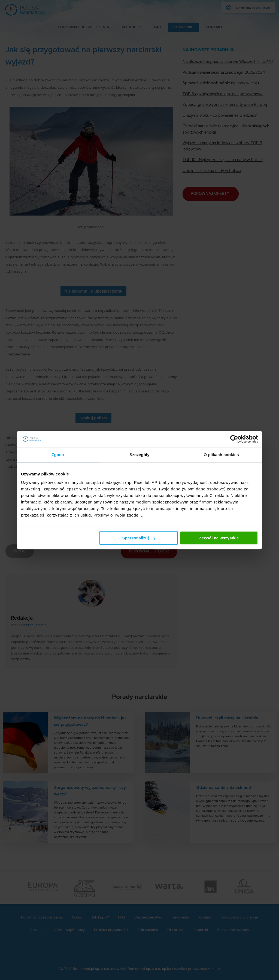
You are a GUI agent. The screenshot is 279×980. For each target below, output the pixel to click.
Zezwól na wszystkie (219, 538)
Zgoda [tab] (58, 455)
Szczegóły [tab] (139, 455)
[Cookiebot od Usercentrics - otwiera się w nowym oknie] (234, 439)
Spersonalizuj (139, 538)
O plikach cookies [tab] (221, 455)
